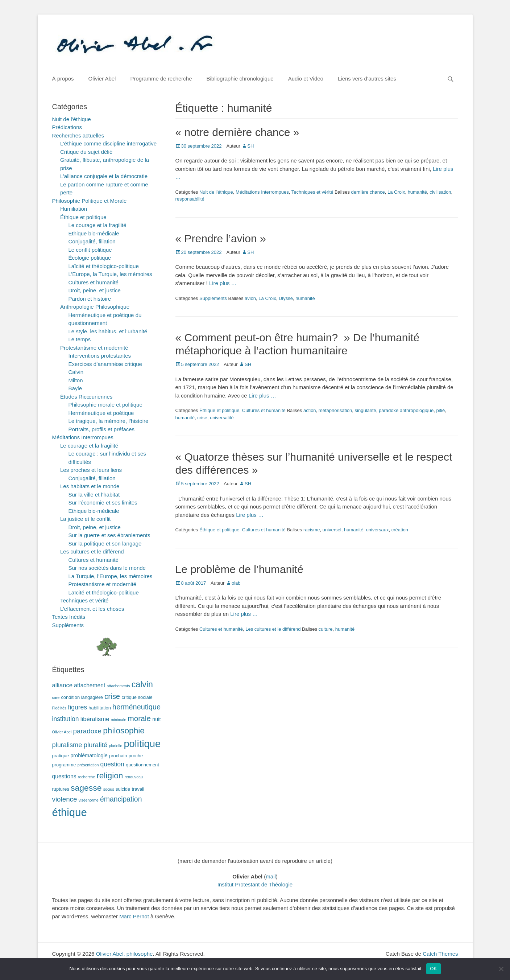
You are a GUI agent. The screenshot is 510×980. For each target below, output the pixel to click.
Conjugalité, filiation (92, 241)
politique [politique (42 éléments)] (142, 744)
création (400, 530)
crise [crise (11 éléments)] (112, 696)
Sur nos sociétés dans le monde (107, 568)
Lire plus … (223, 283)
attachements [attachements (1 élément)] (119, 686)
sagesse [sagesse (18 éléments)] (86, 788)
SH (250, 146)
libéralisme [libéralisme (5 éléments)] (95, 719)
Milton (76, 380)
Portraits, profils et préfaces (102, 429)
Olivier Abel (102, 79)
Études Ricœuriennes (86, 397)
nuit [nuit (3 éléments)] (156, 719)
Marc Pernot (134, 916)
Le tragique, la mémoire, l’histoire (109, 421)
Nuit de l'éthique (216, 192)
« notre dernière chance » (237, 132)
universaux (378, 530)
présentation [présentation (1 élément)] (88, 765)
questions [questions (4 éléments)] (64, 776)
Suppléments (213, 298)
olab (236, 583)
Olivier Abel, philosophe (125, 954)
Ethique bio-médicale (94, 233)
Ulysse (286, 298)
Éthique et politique (219, 410)
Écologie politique (90, 258)
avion (250, 298)
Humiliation (74, 209)
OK (433, 969)
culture (326, 629)
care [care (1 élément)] (56, 697)
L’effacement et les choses (92, 609)
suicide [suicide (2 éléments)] (123, 789)
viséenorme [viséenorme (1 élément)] (89, 800)
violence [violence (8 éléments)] (65, 799)
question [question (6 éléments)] (112, 764)
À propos (63, 79)
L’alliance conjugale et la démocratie (104, 176)
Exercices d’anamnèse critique (105, 364)
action (310, 410)
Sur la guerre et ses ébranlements (109, 535)
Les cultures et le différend (273, 629)
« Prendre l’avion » (221, 238)
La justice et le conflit (85, 519)
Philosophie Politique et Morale (90, 201)
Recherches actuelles (78, 135)
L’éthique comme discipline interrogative (108, 143)
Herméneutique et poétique (101, 413)
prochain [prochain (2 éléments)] (118, 756)
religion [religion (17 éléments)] (110, 775)
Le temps (80, 339)
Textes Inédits (69, 617)
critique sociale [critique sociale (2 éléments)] (137, 697)
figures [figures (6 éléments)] (77, 707)
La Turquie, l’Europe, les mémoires (111, 576)
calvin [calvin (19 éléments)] (142, 684)
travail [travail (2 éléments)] (138, 789)
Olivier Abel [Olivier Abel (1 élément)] (62, 732)
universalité (222, 418)
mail (271, 876)
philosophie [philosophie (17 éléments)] (124, 730)
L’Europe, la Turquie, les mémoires (110, 274)
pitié (440, 410)
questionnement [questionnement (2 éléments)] (142, 765)
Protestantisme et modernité (94, 348)
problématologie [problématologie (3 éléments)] (89, 755)
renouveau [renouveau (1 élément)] (134, 777)
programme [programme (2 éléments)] (64, 765)
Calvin (76, 372)
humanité (417, 192)
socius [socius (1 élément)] (109, 789)
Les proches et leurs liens (91, 470)
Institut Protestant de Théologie (255, 884)
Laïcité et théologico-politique (104, 266)
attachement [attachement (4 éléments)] (90, 685)
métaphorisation (335, 410)
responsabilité (190, 199)
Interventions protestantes (100, 356)
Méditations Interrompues (262, 192)
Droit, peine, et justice (95, 290)
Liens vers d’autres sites (367, 79)
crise (202, 418)
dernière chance (368, 192)
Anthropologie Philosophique (95, 307)
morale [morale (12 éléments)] (139, 718)
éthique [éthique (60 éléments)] (70, 812)
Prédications (67, 127)
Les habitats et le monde (90, 486)
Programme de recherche (161, 79)
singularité (366, 410)
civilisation (440, 192)
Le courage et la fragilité (98, 225)
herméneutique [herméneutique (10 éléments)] (136, 707)
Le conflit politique (90, 250)
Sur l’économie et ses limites (103, 503)
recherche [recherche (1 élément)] (86, 777)
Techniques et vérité (312, 192)
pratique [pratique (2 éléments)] (61, 756)
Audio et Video (306, 79)
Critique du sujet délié (86, 152)
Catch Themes (440, 954)
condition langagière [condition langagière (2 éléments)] (82, 697)
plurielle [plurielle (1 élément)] (115, 746)
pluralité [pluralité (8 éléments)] (95, 745)
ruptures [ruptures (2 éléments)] (61, 789)
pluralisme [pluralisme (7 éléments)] (67, 745)
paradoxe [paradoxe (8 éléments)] (87, 731)
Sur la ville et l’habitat (94, 495)
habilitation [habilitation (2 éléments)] (100, 708)
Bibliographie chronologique (240, 79)
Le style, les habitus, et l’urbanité (108, 331)
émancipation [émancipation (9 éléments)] (121, 799)
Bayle (75, 388)
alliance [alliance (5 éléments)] (63, 685)
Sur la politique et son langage (105, 543)
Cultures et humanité (264, 410)
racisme (312, 530)
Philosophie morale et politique (105, 405)
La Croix (396, 192)
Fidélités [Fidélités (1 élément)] (59, 708)
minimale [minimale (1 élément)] (119, 720)
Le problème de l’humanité (240, 569)
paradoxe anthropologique (406, 410)
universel (332, 530)
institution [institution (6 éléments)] (66, 719)
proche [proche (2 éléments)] (136, 756)
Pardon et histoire (90, 299)
